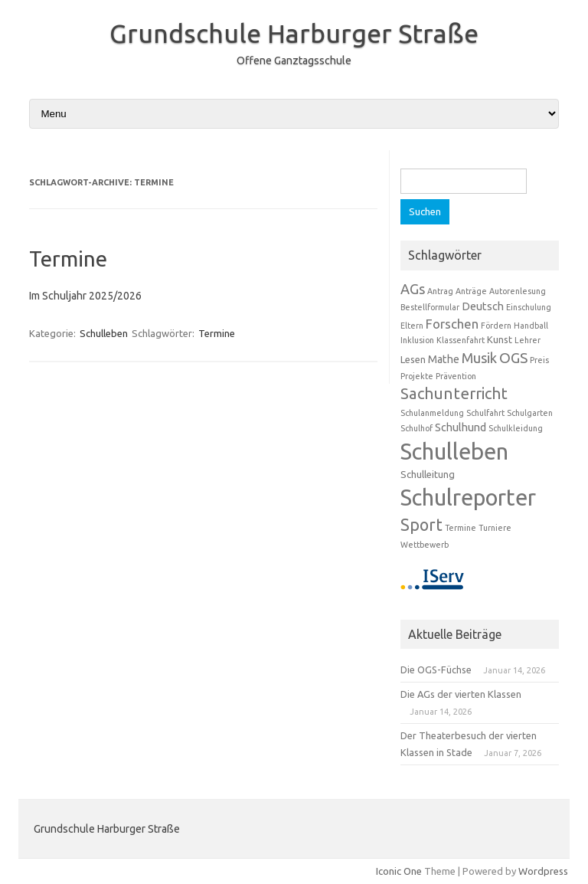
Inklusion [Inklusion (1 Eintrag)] (417, 340)
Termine (68, 259)
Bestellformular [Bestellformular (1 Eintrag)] (430, 307)
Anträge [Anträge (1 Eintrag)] (471, 291)
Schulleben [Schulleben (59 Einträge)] (454, 452)
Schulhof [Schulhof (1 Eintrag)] (416, 428)
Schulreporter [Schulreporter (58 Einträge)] (468, 498)
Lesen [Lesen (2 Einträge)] (413, 359)
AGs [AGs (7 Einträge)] (413, 289)
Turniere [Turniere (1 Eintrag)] (495, 528)
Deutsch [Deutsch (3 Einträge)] (483, 306)
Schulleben (104, 333)
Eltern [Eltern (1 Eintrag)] (412, 326)
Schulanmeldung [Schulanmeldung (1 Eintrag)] (432, 413)
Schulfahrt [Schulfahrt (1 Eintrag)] (485, 413)
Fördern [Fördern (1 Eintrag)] (496, 326)
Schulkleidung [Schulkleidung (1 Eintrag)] (516, 428)
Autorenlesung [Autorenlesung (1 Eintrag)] (518, 291)
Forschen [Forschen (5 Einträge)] (452, 324)
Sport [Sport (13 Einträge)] (421, 525)
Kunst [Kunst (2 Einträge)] (500, 339)
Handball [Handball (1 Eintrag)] (531, 326)
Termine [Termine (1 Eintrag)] (461, 528)
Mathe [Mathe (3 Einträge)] (444, 359)
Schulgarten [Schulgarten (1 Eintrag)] (530, 413)
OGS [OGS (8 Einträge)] (513, 358)
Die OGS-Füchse (436, 670)
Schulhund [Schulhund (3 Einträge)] (461, 427)
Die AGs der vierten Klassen (461, 694)
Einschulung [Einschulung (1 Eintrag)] (529, 307)
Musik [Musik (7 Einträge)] (479, 358)
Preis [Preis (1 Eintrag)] (539, 360)
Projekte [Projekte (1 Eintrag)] (417, 376)
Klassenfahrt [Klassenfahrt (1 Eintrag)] (461, 340)
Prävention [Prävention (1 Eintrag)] (456, 376)
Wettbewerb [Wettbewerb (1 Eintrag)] (425, 545)
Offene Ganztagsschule (294, 61)
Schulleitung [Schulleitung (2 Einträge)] (428, 474)
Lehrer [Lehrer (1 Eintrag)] (528, 340)
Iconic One (399, 871)
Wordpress (543, 871)
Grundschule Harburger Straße (294, 33)
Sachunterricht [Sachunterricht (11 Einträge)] (454, 393)
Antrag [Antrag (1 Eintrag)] (440, 291)
